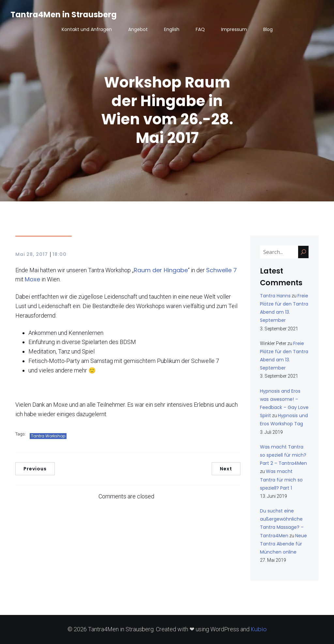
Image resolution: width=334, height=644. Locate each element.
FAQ (200, 29)
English (172, 29)
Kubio (259, 629)
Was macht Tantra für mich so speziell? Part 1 (281, 479)
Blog (268, 29)
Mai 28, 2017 (32, 254)
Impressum (234, 29)
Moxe (32, 279)
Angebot (138, 29)
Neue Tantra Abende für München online (283, 544)
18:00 (60, 254)
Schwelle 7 (221, 270)
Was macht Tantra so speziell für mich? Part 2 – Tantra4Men (283, 455)
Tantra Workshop (48, 436)
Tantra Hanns (275, 296)
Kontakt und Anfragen (87, 29)
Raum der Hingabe (161, 270)
